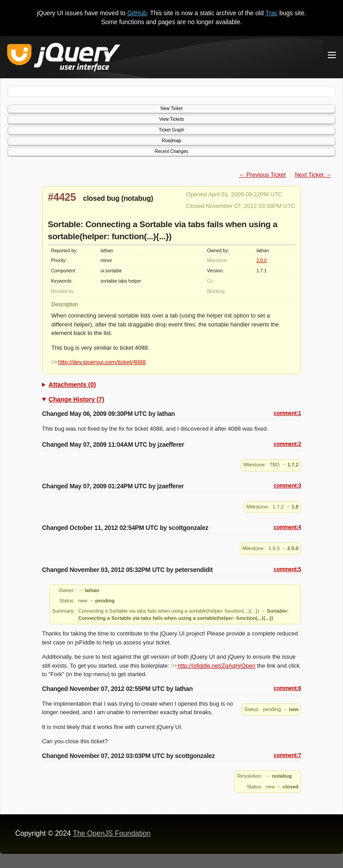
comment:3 (287, 486)
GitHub (137, 13)
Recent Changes (172, 151)
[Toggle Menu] (332, 55)
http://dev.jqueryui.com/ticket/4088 (98, 362)
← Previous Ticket (262, 175)
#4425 (62, 197)
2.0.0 (261, 260)
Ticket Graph (172, 130)
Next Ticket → (313, 175)
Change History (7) (76, 399)
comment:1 (287, 413)
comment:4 (287, 527)
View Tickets (171, 119)
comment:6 (287, 688)
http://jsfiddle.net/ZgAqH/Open (213, 666)
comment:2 (287, 444)
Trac (271, 13)
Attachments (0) (72, 385)
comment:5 (287, 569)
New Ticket (172, 108)
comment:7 (287, 755)
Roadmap (171, 141)
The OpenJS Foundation (112, 833)
